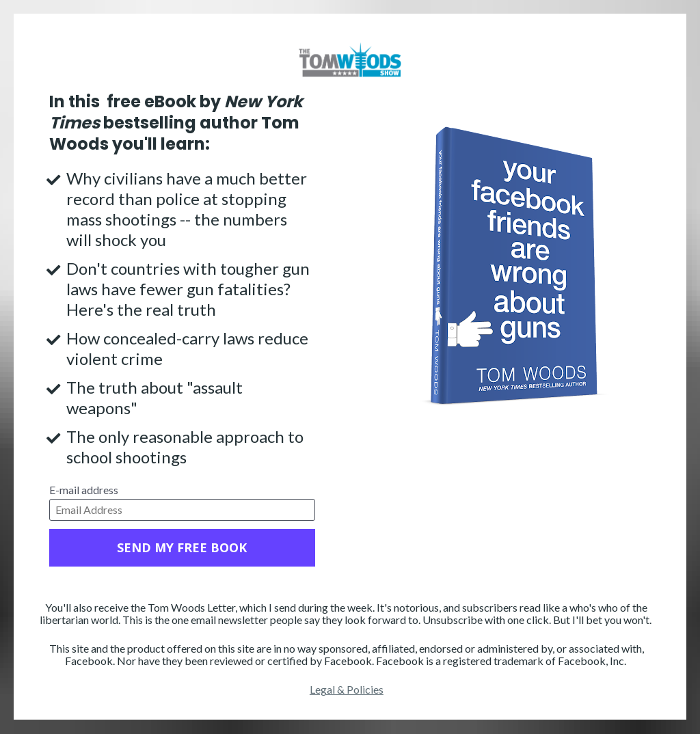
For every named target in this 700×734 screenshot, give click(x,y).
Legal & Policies (347, 689)
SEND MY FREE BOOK (182, 547)
